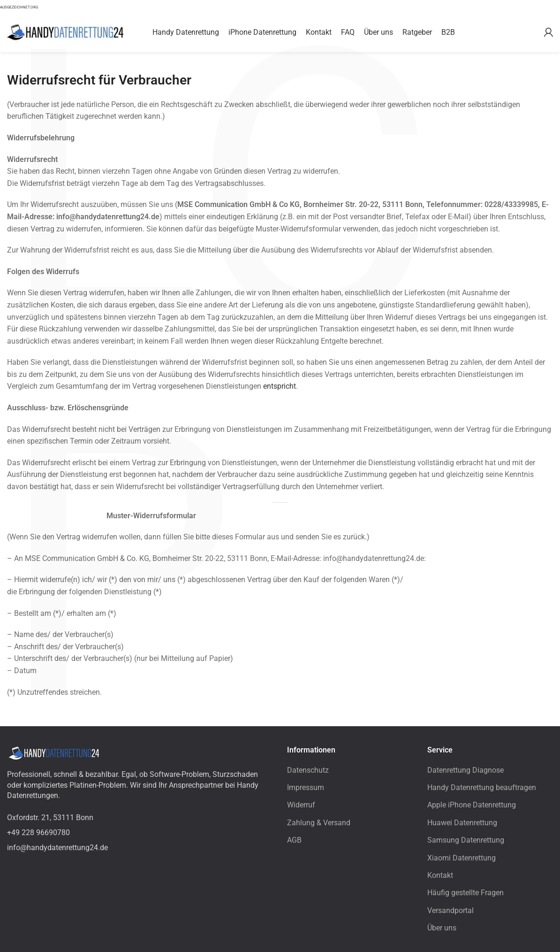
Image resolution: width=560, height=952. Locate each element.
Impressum (306, 787)
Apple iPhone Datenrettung (472, 805)
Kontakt (440, 875)
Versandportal (450, 910)
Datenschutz (308, 770)
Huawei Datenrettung (462, 823)
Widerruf (301, 805)
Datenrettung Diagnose (465, 770)
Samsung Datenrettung (466, 840)
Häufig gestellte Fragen (465, 893)
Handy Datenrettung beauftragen (482, 787)
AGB (294, 840)
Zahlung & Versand (319, 823)
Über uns (442, 928)
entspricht (280, 386)
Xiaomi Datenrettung (462, 858)
